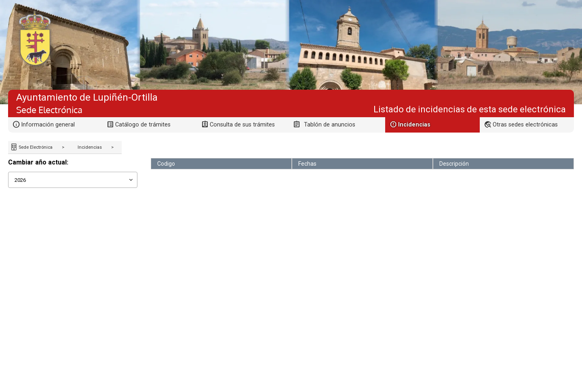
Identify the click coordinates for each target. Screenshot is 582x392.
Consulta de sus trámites (242, 125)
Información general (48, 125)
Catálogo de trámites (143, 125)
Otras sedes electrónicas (525, 125)
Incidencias (90, 147)
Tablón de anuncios (330, 125)
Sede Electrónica (35, 147)
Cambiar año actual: (38, 162)
